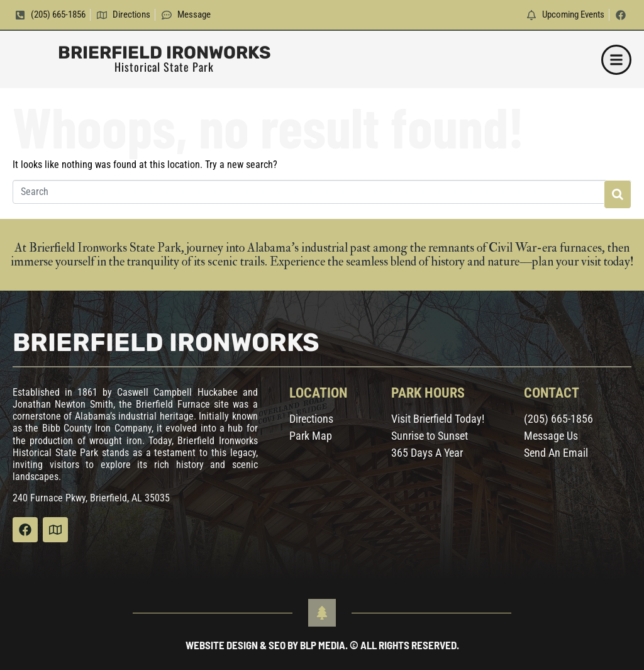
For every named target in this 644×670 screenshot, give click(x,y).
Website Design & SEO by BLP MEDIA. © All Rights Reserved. (322, 645)
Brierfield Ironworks (164, 53)
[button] (616, 59)
